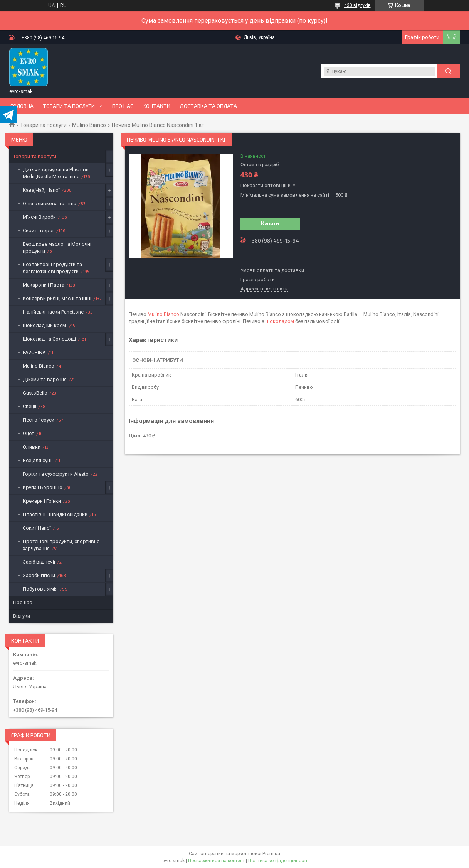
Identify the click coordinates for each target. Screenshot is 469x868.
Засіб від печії (39, 562)
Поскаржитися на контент (216, 861)
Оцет (29, 433)
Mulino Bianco (89, 125)
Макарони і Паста (44, 285)
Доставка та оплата (208, 106)
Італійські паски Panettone (53, 312)
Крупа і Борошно (43, 487)
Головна (22, 106)
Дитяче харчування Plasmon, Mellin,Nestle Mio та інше (56, 173)
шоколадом (280, 321)
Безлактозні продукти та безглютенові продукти (52, 268)
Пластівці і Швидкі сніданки (55, 514)
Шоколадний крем (45, 325)
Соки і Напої (37, 528)
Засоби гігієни (39, 575)
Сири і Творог (39, 231)
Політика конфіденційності (278, 861)
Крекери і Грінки (42, 501)
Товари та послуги (69, 106)
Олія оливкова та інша (50, 203)
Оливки (32, 447)
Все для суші (38, 460)
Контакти (156, 106)
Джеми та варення (45, 379)
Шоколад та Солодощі (49, 339)
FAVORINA (34, 352)
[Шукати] (449, 71)
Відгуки (22, 616)
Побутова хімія (40, 589)
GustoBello (35, 393)
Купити (270, 223)
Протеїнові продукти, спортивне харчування (61, 545)
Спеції (29, 406)
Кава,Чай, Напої (41, 190)
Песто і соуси (39, 420)
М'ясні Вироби (39, 217)
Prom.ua (271, 854)
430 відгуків (357, 5)
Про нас (123, 106)
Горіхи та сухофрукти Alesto (56, 474)
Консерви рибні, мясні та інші (57, 298)
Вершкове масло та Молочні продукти (57, 247)
